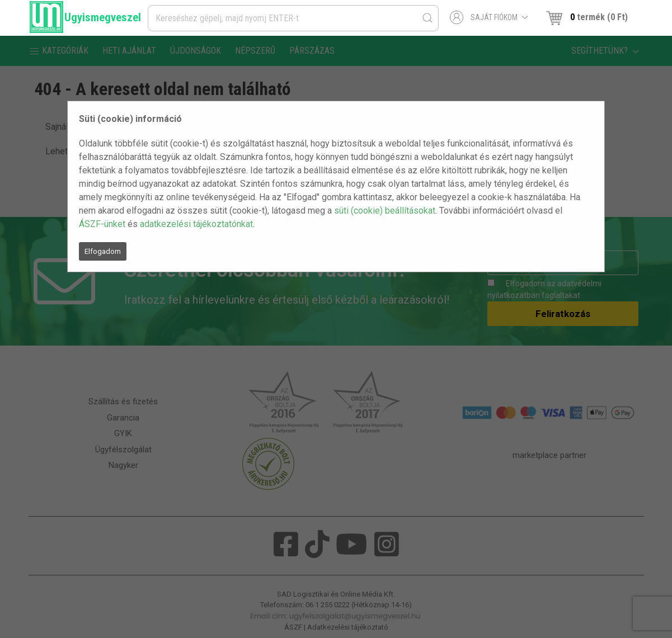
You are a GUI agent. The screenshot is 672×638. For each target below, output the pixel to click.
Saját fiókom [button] (489, 17)
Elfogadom (103, 251)
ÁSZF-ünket (102, 224)
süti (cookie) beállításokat (385, 211)
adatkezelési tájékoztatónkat (196, 224)
